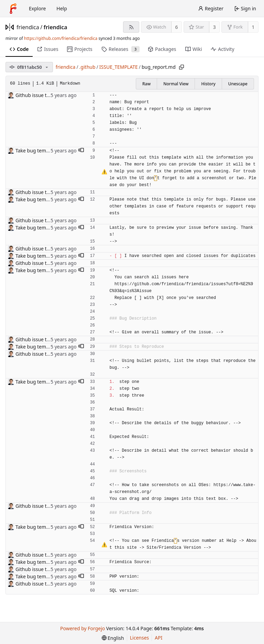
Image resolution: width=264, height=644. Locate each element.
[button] (81, 151)
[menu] (113, 638)
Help (62, 8)
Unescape (238, 84)
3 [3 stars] (214, 27)
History (208, 84)
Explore (37, 8)
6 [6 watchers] (177, 27)
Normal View (176, 84)
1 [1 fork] (253, 27)
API (158, 638)
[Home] (13, 9)
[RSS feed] (131, 27)
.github (87, 67)
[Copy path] (181, 67)
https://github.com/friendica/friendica (61, 38)
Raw (146, 84)
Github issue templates (41, 95)
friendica (28, 27)
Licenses (140, 638)
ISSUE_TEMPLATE (119, 67)
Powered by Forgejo (82, 628)
